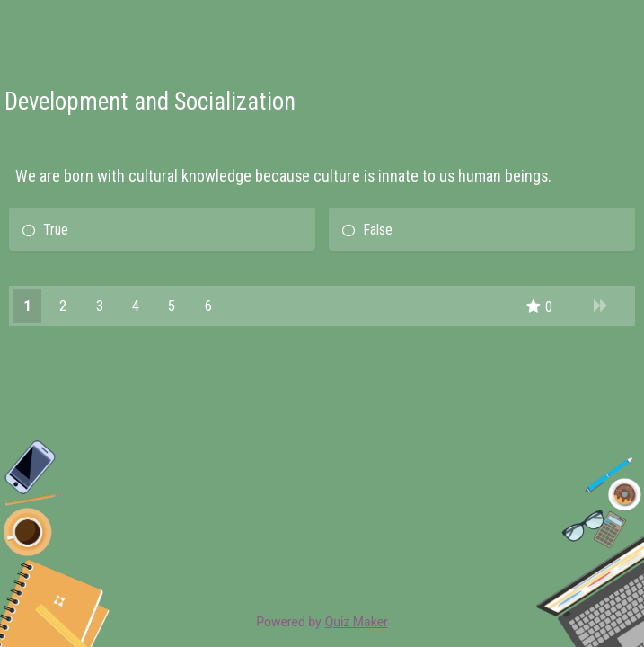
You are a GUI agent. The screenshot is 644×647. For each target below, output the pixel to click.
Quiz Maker (357, 622)
